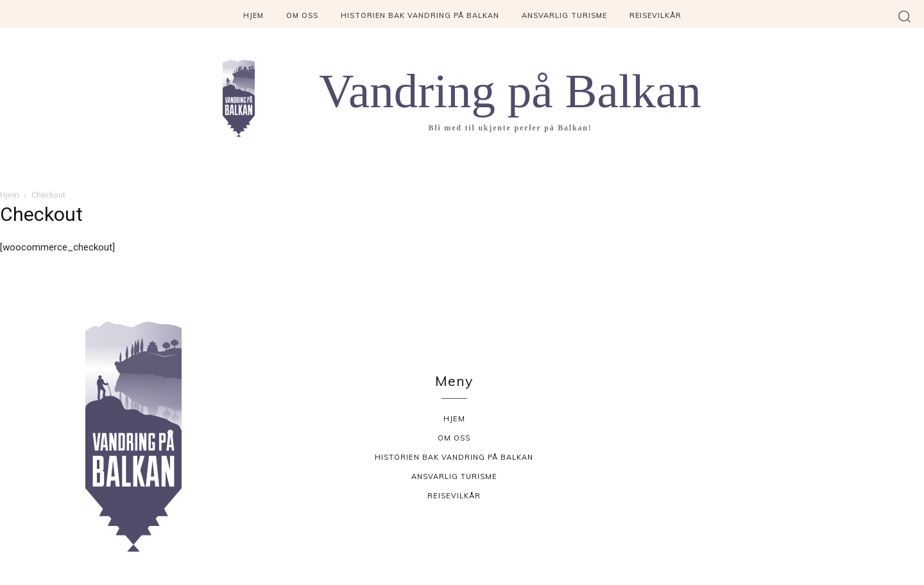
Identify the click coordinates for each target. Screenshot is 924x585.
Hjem (10, 195)
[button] (904, 16)
